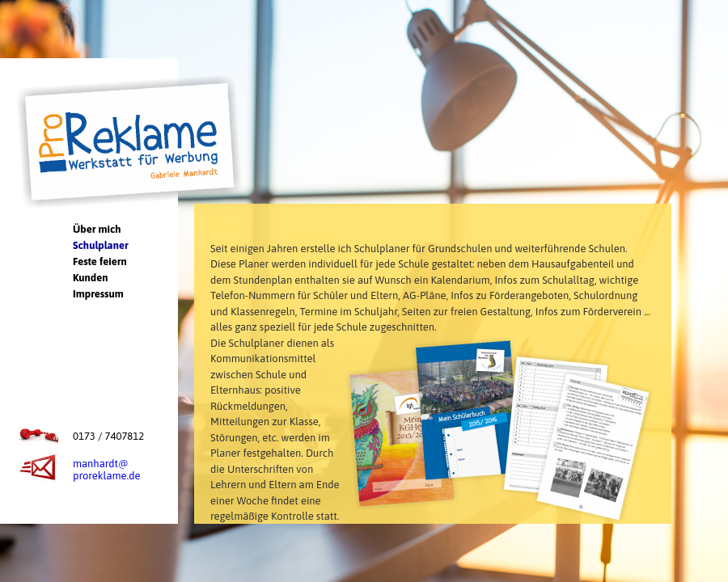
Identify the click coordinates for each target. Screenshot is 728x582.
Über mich (97, 229)
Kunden (90, 278)
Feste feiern (100, 261)
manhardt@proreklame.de (107, 470)
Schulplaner (101, 245)
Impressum (98, 294)
